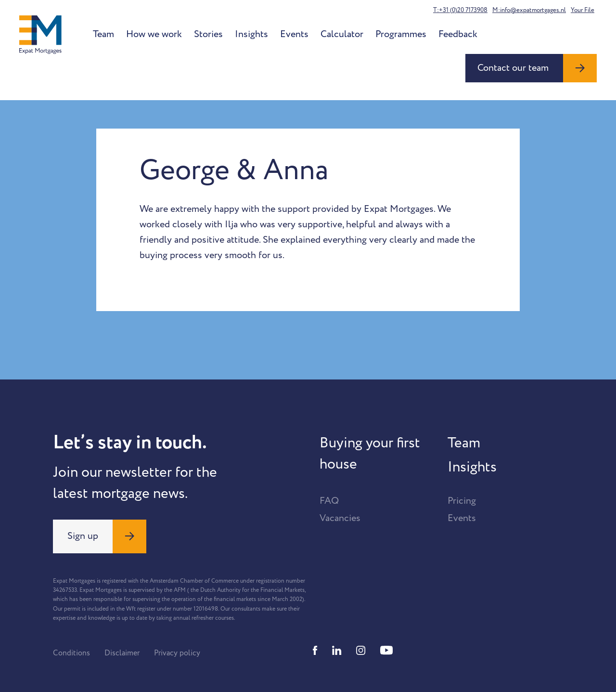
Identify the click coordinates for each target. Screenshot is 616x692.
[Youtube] (386, 650)
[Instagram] (361, 650)
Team (103, 34)
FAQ (329, 501)
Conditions (71, 653)
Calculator (342, 34)
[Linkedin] (337, 650)
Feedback (458, 34)
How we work (154, 34)
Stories (208, 34)
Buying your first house (370, 454)
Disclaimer (122, 653)
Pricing (462, 501)
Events (294, 34)
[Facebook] (315, 650)
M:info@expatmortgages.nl (529, 10)
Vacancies (340, 518)
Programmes (401, 34)
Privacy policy (177, 653)
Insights (251, 34)
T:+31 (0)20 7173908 (460, 10)
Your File (583, 10)
